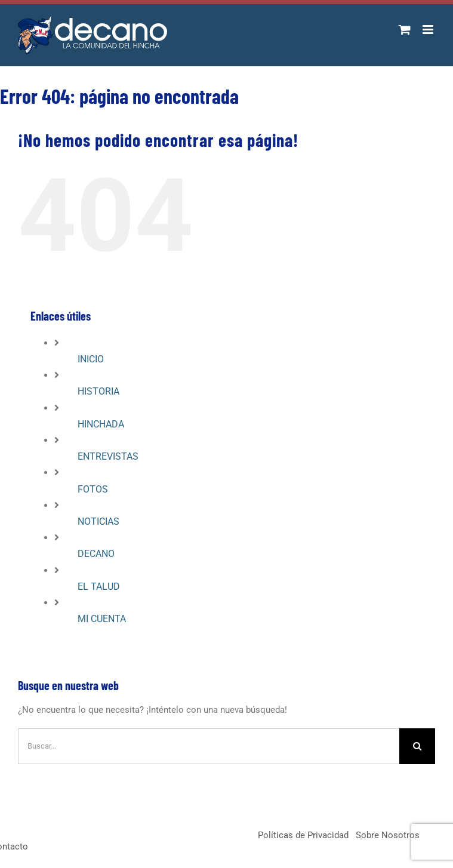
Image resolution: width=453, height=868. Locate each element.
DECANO (96, 554)
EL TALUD (99, 587)
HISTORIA (98, 391)
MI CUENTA (102, 619)
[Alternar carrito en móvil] (405, 30)
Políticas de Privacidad (303, 835)
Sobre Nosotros (388, 835)
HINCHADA (101, 424)
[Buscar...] (209, 746)
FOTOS (93, 489)
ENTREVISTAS (108, 456)
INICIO (91, 359)
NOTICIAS (98, 521)
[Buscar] (417, 746)
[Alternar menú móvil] (429, 30)
